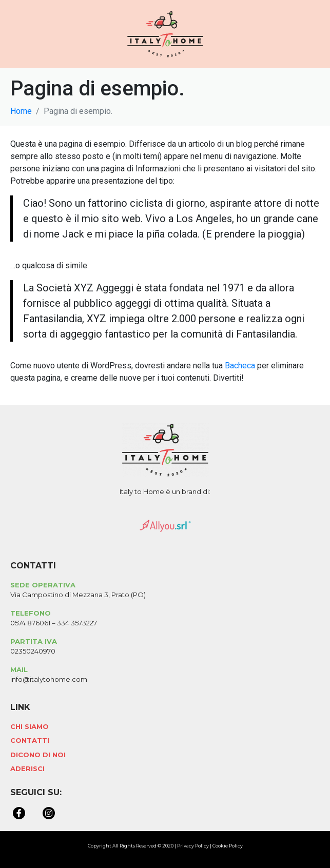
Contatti (30, 740)
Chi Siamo (30, 726)
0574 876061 (30, 623)
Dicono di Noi (38, 755)
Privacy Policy (193, 846)
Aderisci (27, 768)
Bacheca (240, 366)
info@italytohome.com (49, 679)
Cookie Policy (228, 846)
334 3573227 (77, 623)
